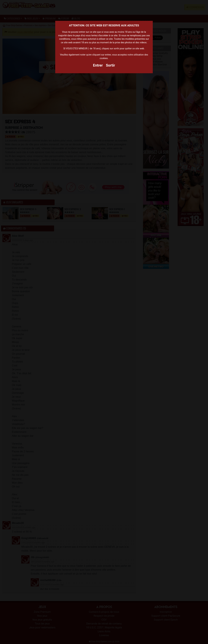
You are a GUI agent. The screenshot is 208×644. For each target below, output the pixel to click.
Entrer (98, 65)
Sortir (110, 65)
